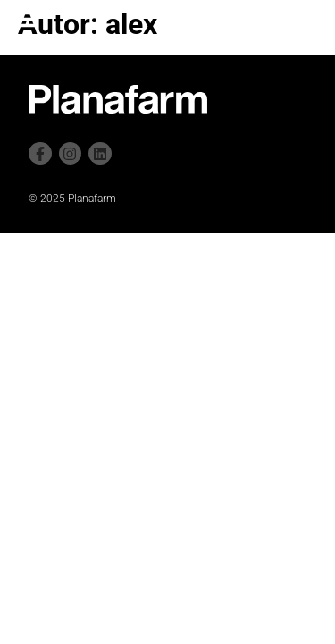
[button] (24, 19)
